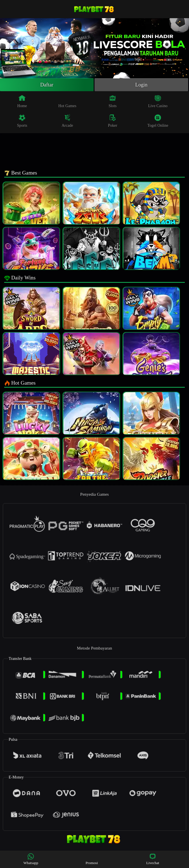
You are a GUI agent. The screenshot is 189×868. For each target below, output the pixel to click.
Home (22, 101)
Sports (22, 121)
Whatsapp (31, 859)
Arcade (67, 121)
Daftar (47, 85)
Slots (113, 101)
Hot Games (67, 101)
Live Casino (158, 101)
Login (141, 85)
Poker (113, 121)
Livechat (153, 859)
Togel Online (158, 121)
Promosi (92, 859)
